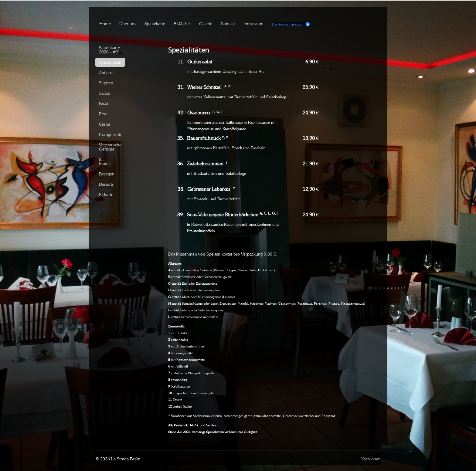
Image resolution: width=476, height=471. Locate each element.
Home (105, 24)
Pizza (103, 114)
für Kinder (105, 161)
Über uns (128, 24)
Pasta (104, 103)
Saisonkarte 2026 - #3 (109, 50)
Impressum (253, 24)
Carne (105, 124)
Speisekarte (155, 24)
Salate (104, 93)
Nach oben (371, 459)
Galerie (206, 24)
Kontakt (228, 24)
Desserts (106, 184)
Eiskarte (106, 195)
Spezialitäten (110, 62)
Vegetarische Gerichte (110, 147)
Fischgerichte (111, 134)
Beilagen (107, 174)
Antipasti (107, 73)
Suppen (106, 83)
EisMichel (182, 24)
